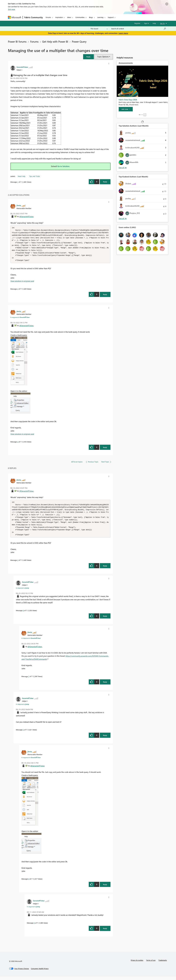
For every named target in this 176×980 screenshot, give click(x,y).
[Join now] (126, 109)
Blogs (91, 17)
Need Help (22, 176)
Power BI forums (17, 41)
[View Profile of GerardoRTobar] (22, 67)
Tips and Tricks (35, 176)
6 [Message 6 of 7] (23, 614)
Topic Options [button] (103, 57)
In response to (20, 319)
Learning (100, 17)
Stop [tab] (145, 115)
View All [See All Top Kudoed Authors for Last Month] (123, 219)
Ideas (69, 17)
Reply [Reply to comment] (105, 296)
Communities (80, 17)
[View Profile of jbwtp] (19, 205)
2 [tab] (141, 115)
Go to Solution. (64, 166)
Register (137, 23)
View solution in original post (22, 283)
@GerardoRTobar (26, 216)
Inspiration (59, 17)
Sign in (146, 23)
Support (111, 17)
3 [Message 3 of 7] (23, 733)
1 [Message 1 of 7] (18, 182)
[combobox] (139, 29)
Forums (48, 17)
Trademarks (163, 964)
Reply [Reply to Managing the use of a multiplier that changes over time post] (105, 182)
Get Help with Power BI (55, 41)
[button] (88, 57)
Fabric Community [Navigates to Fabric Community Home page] (34, 17)
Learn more (123, 33)
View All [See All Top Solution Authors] (123, 168)
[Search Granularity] (99, 29)
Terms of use (151, 964)
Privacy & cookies (137, 964)
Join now (11, 9)
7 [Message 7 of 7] (29, 680)
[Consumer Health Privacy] (40, 972)
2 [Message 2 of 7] (18, 291)
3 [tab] (142, 115)
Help (154, 23)
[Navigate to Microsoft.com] (15, 17)
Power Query (79, 41)
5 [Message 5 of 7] (34, 926)
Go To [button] (162, 23)
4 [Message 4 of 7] (18, 443)
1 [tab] (139, 115)
